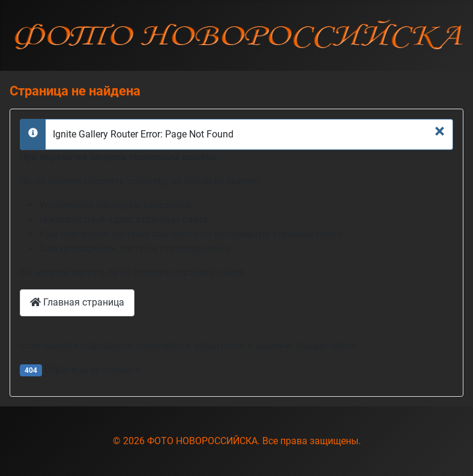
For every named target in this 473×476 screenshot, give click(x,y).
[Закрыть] (440, 131)
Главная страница (77, 302)
